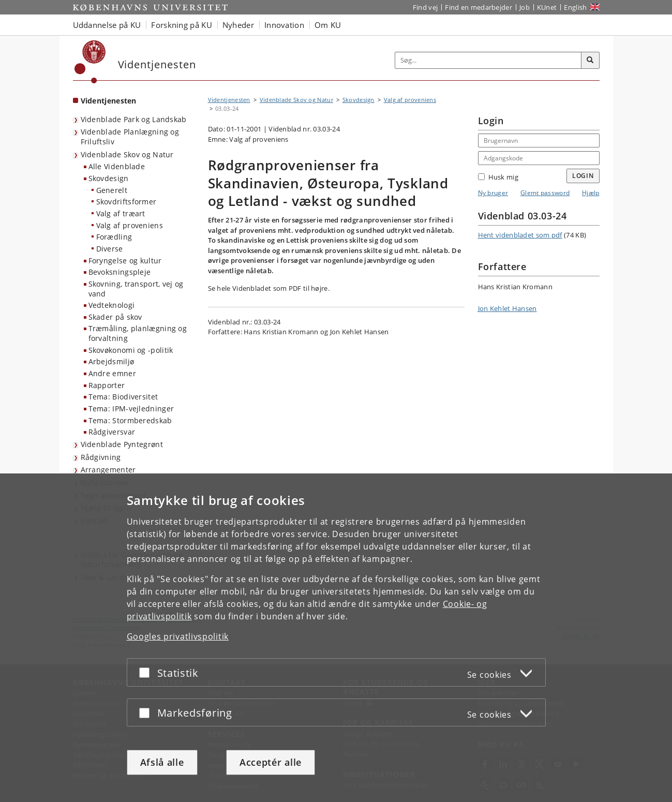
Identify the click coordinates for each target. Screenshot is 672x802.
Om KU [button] (328, 25)
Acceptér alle (271, 762)
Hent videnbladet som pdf (520, 235)
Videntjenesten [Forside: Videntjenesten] (109, 101)
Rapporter (107, 385)
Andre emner (112, 373)
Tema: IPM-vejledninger (131, 409)
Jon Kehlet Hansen (507, 308)
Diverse (110, 249)
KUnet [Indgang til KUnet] (547, 7)
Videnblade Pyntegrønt (122, 444)
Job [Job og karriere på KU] (525, 7)
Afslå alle (162, 762)
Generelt (112, 190)
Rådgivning (101, 457)
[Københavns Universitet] (90, 62)
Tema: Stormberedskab (130, 420)
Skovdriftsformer (126, 202)
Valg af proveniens (130, 225)
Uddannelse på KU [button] (107, 25)
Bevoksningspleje (120, 272)
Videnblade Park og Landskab (134, 119)
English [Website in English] (575, 7)
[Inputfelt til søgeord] (488, 60)
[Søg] (590, 61)
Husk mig (498, 177)
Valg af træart (121, 213)
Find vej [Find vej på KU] (425, 7)
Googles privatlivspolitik (178, 636)
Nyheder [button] (238, 25)
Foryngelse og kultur (125, 261)
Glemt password (545, 193)
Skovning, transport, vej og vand (136, 289)
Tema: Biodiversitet (123, 397)
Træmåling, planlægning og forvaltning (138, 333)
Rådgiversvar (112, 432)
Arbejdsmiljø (111, 361)
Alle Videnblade (117, 166)
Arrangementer (108, 470)
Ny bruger (493, 193)
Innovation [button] (284, 25)
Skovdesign (109, 178)
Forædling (114, 237)
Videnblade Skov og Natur (127, 154)
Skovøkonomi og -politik (131, 350)
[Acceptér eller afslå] (147, 672)
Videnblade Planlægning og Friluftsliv (130, 137)
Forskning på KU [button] (182, 25)
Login (583, 176)
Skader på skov (115, 317)
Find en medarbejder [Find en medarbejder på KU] (479, 7)
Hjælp (591, 193)
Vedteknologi (112, 305)
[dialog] (336, 638)
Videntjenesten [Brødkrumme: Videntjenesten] (229, 100)
